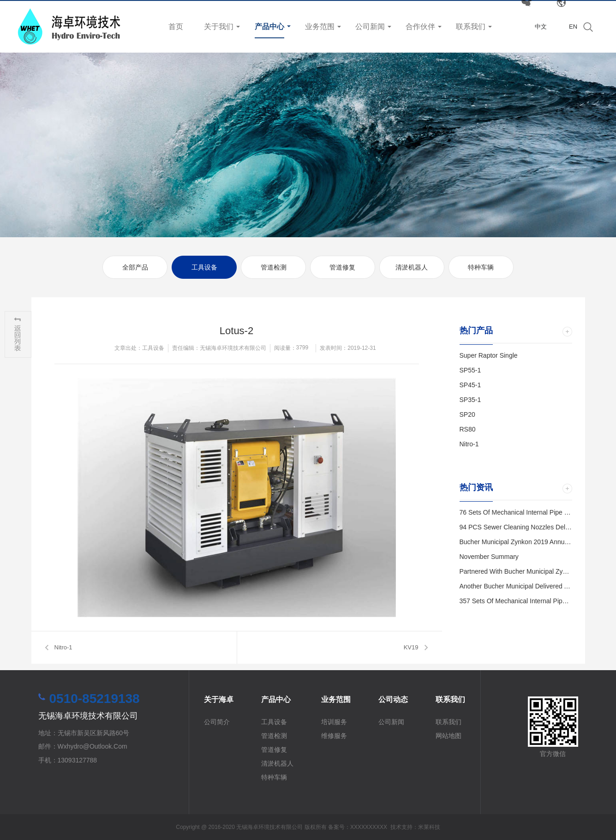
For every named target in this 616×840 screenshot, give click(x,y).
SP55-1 (470, 370)
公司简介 (217, 722)
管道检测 (274, 267)
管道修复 (342, 267)
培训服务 (334, 722)
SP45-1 (470, 385)
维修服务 (334, 736)
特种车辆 (481, 267)
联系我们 (471, 27)
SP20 (467, 414)
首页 (176, 27)
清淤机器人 (412, 267)
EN (573, 27)
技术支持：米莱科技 (415, 827)
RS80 (468, 429)
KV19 (411, 647)
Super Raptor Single (489, 355)
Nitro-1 (63, 647)
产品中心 (269, 27)
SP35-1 (470, 400)
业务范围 (320, 27)
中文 (541, 27)
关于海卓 (219, 699)
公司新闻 (370, 27)
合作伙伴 (420, 27)
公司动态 (393, 699)
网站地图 (449, 736)
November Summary (489, 557)
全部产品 (135, 267)
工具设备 (204, 267)
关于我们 (219, 27)
